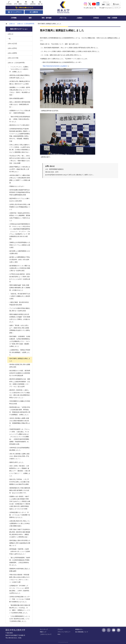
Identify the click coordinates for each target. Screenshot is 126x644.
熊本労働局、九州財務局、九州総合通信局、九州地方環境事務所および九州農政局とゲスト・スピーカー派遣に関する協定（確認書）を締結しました (20, 341)
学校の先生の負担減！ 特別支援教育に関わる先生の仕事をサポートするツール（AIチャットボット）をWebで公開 (20, 578)
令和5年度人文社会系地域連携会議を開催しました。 (19, 449)
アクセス (60, 629)
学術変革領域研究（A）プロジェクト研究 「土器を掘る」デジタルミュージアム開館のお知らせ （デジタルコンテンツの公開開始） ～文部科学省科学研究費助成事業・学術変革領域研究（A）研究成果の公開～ (19, 437)
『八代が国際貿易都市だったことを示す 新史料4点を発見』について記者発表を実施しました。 (20, 619)
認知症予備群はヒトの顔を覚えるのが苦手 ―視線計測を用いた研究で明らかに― (20, 169)
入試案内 (79, 18)
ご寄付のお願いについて (24, 8)
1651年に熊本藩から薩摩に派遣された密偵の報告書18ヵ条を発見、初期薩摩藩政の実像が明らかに (20, 422)
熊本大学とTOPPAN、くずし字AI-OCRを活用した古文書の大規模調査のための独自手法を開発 (19, 482)
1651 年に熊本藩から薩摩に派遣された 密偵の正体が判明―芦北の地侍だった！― (19, 456)
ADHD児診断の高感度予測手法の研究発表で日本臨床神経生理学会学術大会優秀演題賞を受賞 (20, 192)
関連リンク (43, 632)
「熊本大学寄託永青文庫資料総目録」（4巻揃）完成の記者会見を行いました (20, 119)
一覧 (9, 39)
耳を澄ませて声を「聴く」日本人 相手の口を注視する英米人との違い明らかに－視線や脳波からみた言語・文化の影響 (20, 159)
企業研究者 (33, 3)
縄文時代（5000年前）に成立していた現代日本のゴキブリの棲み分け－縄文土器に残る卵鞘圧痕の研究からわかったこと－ (20, 394)
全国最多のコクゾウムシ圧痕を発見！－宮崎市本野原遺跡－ (20, 112)
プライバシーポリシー (64, 632)
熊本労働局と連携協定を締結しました (20, 360)
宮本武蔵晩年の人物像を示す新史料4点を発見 (20, 402)
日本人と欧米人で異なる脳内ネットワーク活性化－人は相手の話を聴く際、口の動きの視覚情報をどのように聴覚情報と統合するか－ (20, 148)
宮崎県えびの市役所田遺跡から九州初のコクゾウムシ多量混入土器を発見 (20, 245)
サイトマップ (44, 629)
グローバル (63, 18)
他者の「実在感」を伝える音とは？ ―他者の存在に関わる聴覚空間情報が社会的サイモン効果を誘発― (20, 329)
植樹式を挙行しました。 (17, 462)
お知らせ (12, 24)
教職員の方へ (79, 629)
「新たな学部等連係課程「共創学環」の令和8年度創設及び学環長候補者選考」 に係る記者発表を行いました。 (20, 561)
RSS (59, 634)
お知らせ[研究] (12, 53)
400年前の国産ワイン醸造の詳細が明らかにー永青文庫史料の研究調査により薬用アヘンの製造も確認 (20, 179)
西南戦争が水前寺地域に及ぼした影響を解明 (20, 570)
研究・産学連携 (47, 18)
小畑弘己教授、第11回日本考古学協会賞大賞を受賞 (19, 303)
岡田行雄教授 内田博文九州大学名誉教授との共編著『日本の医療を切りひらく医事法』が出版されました (20, 318)
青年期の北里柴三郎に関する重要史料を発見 (20, 366)
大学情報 (14, 18)
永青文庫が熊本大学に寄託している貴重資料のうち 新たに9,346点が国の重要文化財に (20, 523)
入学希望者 (9, 3)
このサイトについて (46, 634)
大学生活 (96, 18)
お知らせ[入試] (12, 44)
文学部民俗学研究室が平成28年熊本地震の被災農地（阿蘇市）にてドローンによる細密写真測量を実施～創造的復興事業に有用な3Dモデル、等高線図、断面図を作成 (20, 135)
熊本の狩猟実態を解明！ (17, 98)
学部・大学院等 (112, 18)
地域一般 (40, 3)
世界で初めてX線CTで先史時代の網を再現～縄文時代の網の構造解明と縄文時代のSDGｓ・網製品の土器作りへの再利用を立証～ (20, 533)
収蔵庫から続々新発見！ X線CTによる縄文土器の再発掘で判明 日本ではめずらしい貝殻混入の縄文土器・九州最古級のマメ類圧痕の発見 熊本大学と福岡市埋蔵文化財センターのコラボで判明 (20, 503)
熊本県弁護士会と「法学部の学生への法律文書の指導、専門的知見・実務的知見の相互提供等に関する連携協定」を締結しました (20, 411)
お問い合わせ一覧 (90, 8)
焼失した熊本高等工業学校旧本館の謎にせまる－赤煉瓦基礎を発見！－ (20, 104)
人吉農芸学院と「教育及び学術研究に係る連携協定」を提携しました (20, 352)
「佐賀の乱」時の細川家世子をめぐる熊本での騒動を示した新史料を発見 (20, 296)
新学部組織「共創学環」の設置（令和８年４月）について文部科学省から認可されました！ (20, 551)
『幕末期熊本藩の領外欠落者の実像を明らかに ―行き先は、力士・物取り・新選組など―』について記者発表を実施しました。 (20, 609)
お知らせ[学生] (12, 48)
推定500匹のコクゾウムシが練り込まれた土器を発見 (19, 200)
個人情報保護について (82, 632)
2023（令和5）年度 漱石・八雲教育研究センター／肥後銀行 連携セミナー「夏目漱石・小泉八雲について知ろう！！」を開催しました (20, 471)
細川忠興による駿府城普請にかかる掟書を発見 (20, 252)
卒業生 (26, 3)
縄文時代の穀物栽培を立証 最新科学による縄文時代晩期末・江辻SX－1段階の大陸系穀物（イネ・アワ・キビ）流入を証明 (20, 383)
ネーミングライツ (15, 12)
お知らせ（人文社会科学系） (26, 24)
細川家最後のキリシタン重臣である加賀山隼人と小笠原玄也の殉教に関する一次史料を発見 (20, 268)
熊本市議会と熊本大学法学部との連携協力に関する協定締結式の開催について (20, 543)
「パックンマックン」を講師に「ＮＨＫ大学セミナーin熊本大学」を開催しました (19, 69)
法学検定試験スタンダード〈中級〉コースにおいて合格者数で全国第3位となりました (20, 515)
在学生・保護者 (18, 3)
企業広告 (34, 12)
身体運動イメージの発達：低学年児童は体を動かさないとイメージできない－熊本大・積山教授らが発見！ (20, 91)
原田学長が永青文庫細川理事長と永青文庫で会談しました (20, 77)
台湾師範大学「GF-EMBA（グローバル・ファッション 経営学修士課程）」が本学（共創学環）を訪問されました (20, 589)
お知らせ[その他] (13, 58)
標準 (103, 5)
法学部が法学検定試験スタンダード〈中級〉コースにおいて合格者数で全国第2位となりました (20, 599)
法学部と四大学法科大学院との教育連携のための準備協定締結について (20, 207)
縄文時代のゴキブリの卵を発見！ (20, 125)
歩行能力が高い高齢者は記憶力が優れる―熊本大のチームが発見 (20, 83)
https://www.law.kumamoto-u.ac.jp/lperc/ (55, 66)
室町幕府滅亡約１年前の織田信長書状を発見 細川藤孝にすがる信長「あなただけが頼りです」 (20, 490)
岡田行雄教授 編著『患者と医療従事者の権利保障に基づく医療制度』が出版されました (20, 288)
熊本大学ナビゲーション (19, 29)
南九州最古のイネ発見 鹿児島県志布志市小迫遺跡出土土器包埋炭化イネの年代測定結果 (20, 373)
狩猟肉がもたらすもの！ (17, 186)
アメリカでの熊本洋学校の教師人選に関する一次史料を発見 (20, 309)
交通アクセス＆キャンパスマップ (110, 8)
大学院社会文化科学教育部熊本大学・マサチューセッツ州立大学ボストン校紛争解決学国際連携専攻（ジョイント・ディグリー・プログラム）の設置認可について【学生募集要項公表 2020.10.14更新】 (20, 231)
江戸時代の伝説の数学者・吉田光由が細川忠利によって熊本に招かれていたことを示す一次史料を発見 (20, 278)
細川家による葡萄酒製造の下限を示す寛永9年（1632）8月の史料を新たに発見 (20, 260)
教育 (30, 18)
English (116, 4)
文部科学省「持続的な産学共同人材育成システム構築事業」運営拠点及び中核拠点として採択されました (20, 217)
